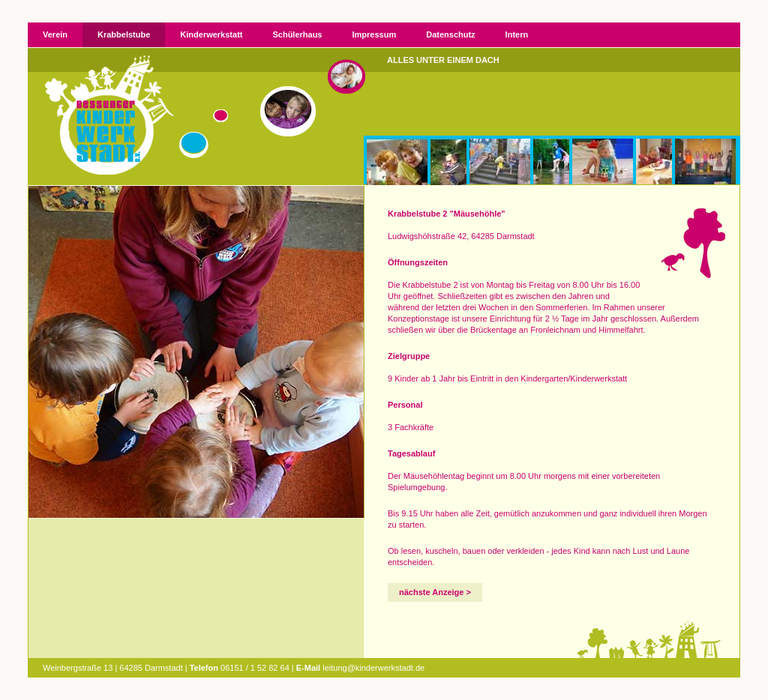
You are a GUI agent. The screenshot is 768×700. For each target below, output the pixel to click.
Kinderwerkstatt (211, 34)
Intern (517, 34)
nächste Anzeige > (435, 592)
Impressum (375, 34)
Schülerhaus (297, 34)
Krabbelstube (124, 34)
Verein (55, 34)
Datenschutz (450, 34)
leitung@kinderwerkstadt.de (373, 668)
